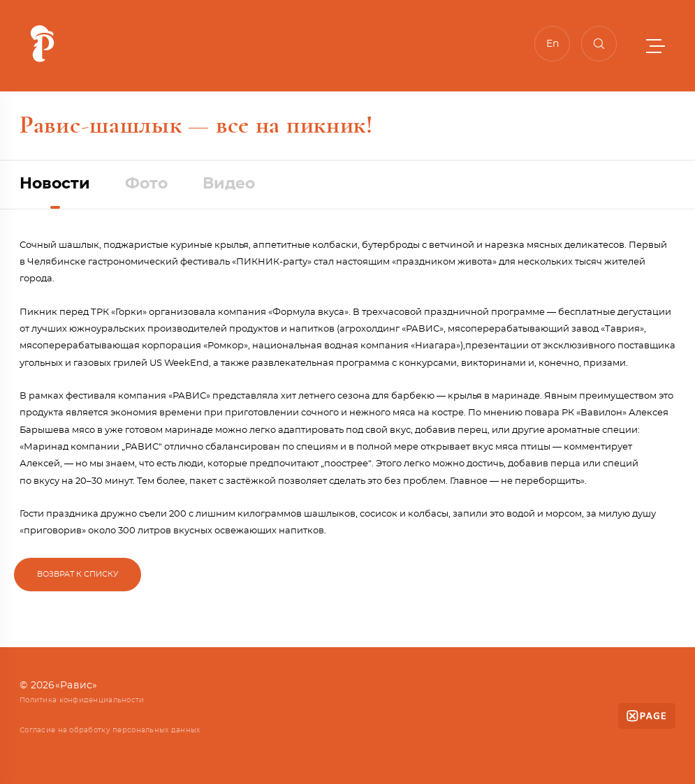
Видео (229, 184)
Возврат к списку (78, 574)
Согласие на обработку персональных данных (110, 730)
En (553, 44)
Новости (55, 184)
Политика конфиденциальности (82, 700)
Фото (146, 184)
